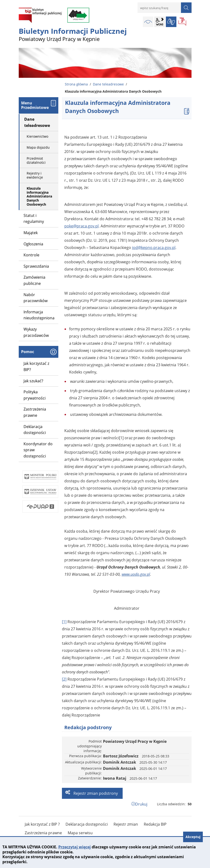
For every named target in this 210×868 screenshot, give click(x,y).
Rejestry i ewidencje (35, 175)
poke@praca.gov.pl (81, 226)
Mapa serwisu (80, 833)
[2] (64, 679)
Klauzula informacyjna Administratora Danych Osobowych (39, 196)
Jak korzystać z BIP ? (42, 824)
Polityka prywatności (35, 395)
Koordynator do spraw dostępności (38, 450)
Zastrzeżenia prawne (35, 412)
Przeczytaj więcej (75, 847)
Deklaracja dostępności (35, 430)
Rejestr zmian (126, 824)
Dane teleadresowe (108, 84)
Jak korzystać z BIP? (36, 366)
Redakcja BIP (155, 824)
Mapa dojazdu (38, 147)
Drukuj (141, 804)
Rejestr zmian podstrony (95, 793)
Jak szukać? (33, 381)
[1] (64, 622)
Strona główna (76, 84)
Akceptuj (193, 837)
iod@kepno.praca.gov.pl (154, 248)
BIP (183, 22)
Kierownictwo (37, 136)
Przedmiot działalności (36, 160)
